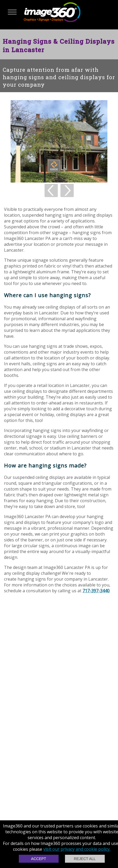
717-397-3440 (96, 591)
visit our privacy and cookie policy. (77, 849)
